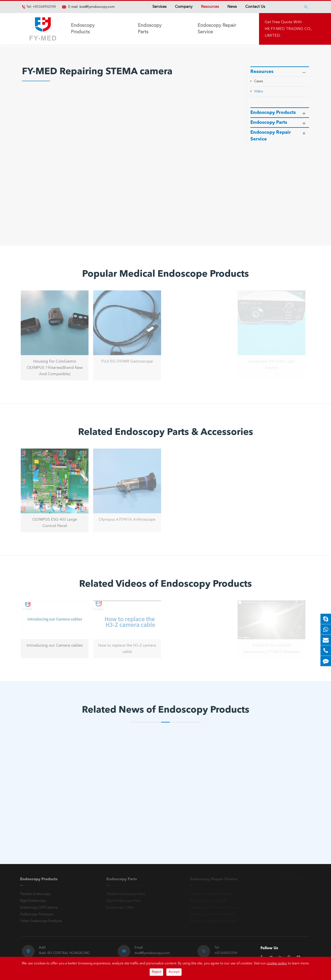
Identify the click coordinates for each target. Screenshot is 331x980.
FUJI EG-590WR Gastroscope (125, 361)
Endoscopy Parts (150, 29)
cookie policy (277, 964)
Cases (259, 81)
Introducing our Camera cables (52, 646)
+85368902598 (44, 7)
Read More (41, 825)
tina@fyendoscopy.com (97, 7)
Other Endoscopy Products (39, 921)
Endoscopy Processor (35, 914)
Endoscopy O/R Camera (37, 908)
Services (159, 7)
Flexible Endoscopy (33, 894)
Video (259, 92)
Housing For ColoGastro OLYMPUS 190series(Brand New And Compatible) (53, 368)
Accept (174, 972)
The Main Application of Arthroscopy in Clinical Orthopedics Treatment (158, 806)
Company (184, 7)
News (232, 7)
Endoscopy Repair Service (217, 29)
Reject (156, 972)
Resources (210, 7)
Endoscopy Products (83, 29)
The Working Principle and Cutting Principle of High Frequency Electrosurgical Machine (57, 808)
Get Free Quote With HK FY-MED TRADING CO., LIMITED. (288, 29)
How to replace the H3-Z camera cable (125, 649)
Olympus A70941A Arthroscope (125, 520)
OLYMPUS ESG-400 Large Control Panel (53, 523)
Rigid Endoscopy (31, 901)
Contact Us (255, 7)
